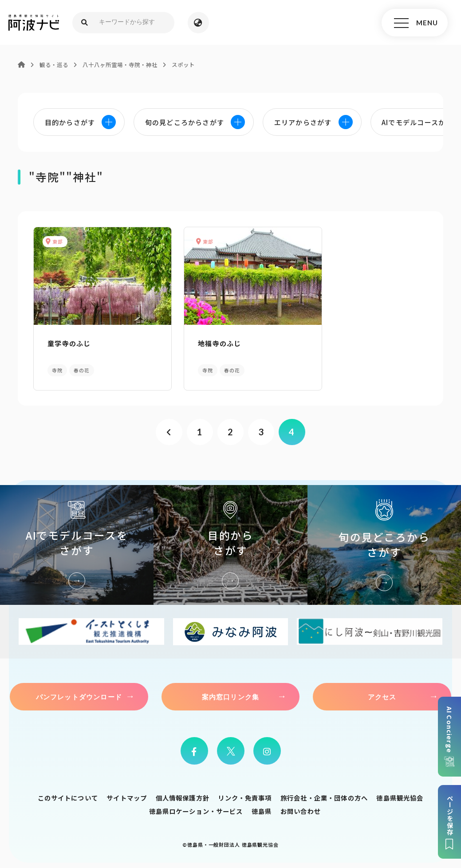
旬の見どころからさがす (384, 541)
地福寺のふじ (203, 341)
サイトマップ (127, 794)
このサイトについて (67, 794)
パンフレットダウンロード (79, 693)
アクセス (382, 693)
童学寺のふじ (68, 341)
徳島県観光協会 (400, 794)
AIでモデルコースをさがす (77, 541)
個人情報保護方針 (183, 794)
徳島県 (262, 807)
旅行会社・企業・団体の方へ (324, 794)
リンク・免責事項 (245, 794)
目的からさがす (230, 541)
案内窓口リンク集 (231, 693)
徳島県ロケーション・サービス (196, 807)
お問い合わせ (301, 807)
